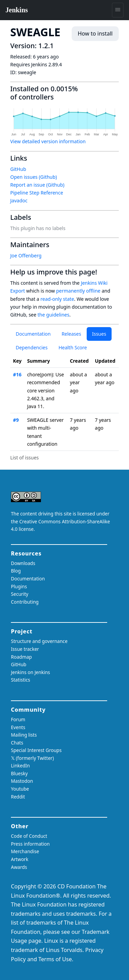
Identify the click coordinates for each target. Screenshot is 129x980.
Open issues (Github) (34, 177)
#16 (17, 374)
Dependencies (32, 347)
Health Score (73, 347)
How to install (95, 33)
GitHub (18, 169)
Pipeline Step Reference (37, 193)
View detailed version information (48, 141)
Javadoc (19, 200)
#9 (16, 420)
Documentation (33, 334)
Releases (71, 334)
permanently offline (78, 291)
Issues (99, 334)
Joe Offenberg (26, 256)
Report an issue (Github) (37, 185)
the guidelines (53, 315)
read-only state (57, 299)
